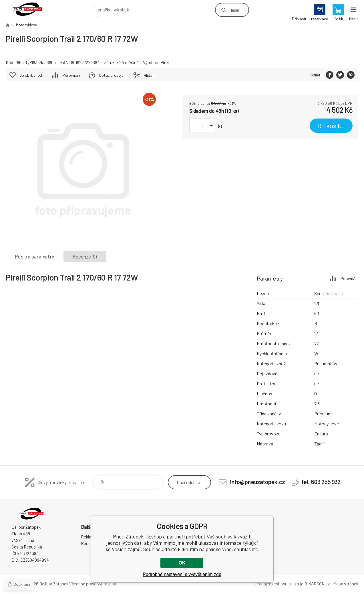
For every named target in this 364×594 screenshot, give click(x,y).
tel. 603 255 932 (321, 482)
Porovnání (71, 75)
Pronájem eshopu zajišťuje (279, 584)
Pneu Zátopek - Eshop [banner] (31, 8)
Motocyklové (26, 25)
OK (182, 563)
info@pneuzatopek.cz (257, 482)
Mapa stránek (346, 584)
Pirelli (166, 62)
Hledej (234, 10)
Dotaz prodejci (112, 75)
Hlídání (149, 75)
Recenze (89, 543)
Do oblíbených (31, 75)
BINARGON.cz (317, 584)
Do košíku (331, 126)
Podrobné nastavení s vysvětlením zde (182, 574)
